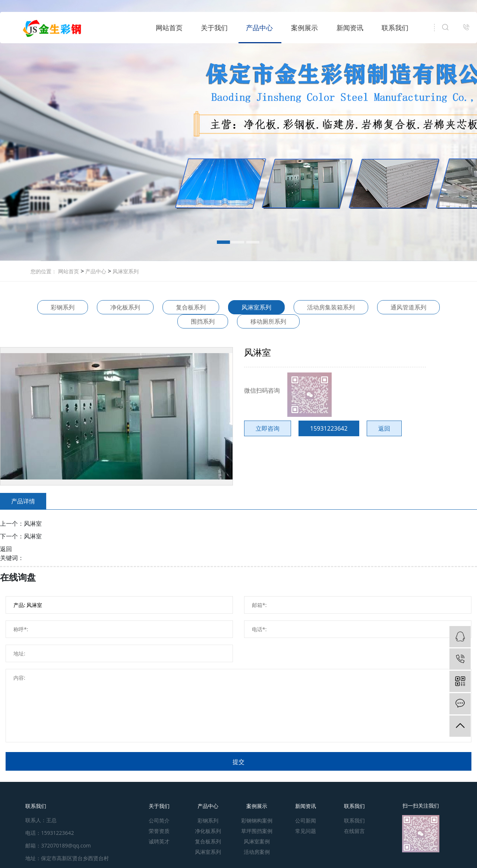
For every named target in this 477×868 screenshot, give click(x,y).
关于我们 (214, 28)
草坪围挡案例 (257, 831)
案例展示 (304, 28)
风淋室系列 (125, 271)
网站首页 (169, 28)
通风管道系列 (408, 307)
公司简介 (159, 820)
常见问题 (306, 831)
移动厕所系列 (268, 321)
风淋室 (33, 523)
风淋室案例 (257, 841)
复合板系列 (191, 307)
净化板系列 (125, 307)
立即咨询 (268, 428)
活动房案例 (257, 852)
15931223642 (329, 428)
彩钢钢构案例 (257, 820)
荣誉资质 (159, 831)
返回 (384, 428)
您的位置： (44, 271)
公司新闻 (306, 820)
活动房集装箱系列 (331, 307)
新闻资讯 (350, 28)
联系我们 (395, 28)
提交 (238, 762)
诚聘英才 (159, 841)
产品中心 (259, 28)
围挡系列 (203, 321)
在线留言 (354, 831)
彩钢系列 (63, 307)
